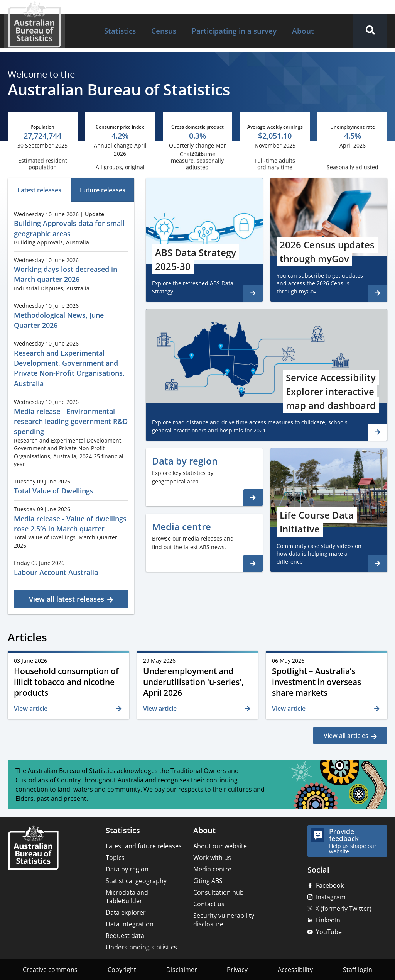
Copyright (122, 970)
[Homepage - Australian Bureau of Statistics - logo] (34, 25)
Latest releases (39, 190)
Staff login (358, 970)
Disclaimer (182, 970)
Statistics (120, 31)
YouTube (329, 932)
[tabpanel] (71, 407)
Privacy (237, 970)
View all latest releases (67, 599)
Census (164, 31)
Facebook (330, 885)
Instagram (331, 897)
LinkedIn (328, 920)
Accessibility (295, 970)
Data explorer (126, 912)
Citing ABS (208, 881)
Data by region (127, 869)
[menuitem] (120, 31)
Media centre (212, 869)
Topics (115, 858)
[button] (370, 31)
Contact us (209, 904)
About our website (220, 846)
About (303, 31)
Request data (125, 936)
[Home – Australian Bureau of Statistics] (33, 849)
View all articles (346, 736)
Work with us (212, 858)
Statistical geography (136, 881)
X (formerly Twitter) (344, 909)
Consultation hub (219, 892)
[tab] (39, 190)
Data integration (130, 924)
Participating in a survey (234, 31)
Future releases (103, 190)
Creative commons (50, 970)
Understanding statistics (141, 947)
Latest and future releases (144, 846)
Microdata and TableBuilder (127, 897)
